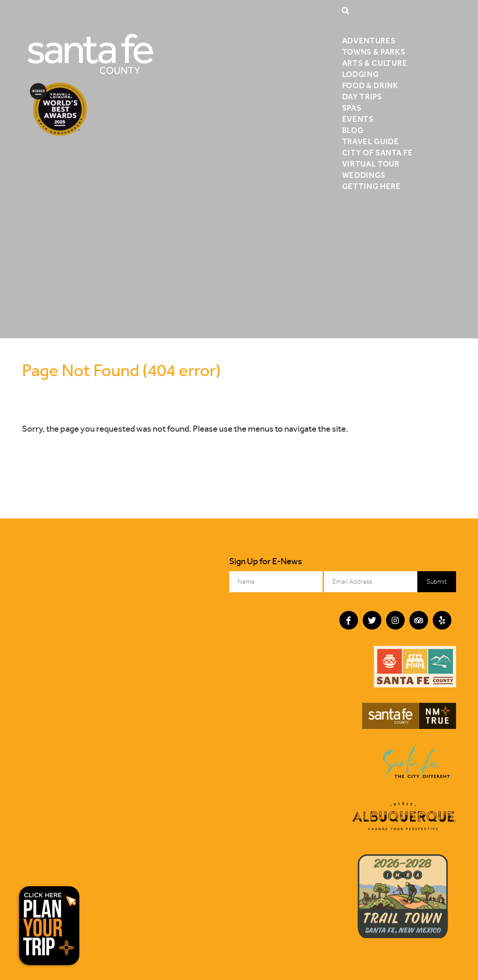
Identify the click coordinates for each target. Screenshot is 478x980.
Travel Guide (371, 141)
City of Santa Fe (378, 153)
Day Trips (362, 97)
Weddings (364, 175)
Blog (353, 130)
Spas (352, 108)
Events (358, 119)
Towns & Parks (374, 52)
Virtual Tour (371, 164)
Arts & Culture (375, 63)
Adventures (369, 41)
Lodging (361, 74)
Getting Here (372, 186)
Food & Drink (370, 85)
